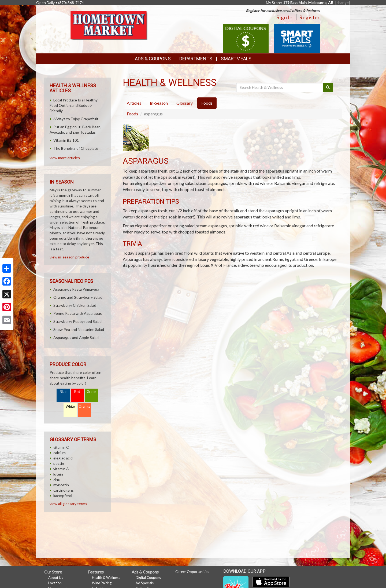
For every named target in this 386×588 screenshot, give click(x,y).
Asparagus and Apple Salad (76, 337)
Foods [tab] (207, 103)
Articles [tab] (134, 103)
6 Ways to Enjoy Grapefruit (76, 119)
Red (77, 392)
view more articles (65, 158)
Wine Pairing (102, 583)
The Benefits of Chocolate (76, 148)
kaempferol (63, 496)
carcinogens (64, 490)
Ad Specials (145, 583)
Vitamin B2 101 (66, 140)
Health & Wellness (106, 578)
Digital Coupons (148, 578)
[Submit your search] (328, 87)
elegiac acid (63, 458)
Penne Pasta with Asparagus (78, 313)
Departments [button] (196, 59)
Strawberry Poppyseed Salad (77, 321)
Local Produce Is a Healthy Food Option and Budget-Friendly (74, 105)
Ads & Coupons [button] (153, 59)
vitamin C (61, 447)
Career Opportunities (192, 572)
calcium (60, 453)
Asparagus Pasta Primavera (76, 289)
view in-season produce (69, 257)
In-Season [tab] (159, 103)
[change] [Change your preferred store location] (343, 3)
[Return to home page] (110, 26)
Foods (132, 114)
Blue (63, 392)
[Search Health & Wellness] (280, 87)
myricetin (61, 485)
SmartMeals (236, 59)
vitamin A (61, 469)
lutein (58, 474)
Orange (84, 406)
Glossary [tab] (185, 103)
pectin (59, 463)
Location (55, 583)
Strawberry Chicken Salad (75, 305)
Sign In (284, 17)
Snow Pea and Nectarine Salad (79, 329)
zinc (57, 479)
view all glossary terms (68, 504)
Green (91, 392)
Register (309, 17)
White (70, 406)
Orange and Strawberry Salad (78, 297)
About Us (56, 578)
